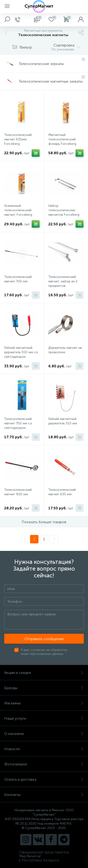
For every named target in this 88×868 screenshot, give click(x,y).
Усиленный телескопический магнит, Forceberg (18, 210)
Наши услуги (44, 718)
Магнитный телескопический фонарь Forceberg (62, 139)
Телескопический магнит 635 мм (62, 492)
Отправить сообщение (44, 639)
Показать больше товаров (44, 522)
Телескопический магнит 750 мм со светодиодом (18, 423)
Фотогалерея (44, 764)
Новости (44, 749)
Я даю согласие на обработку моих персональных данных (44, 652)
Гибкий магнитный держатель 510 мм (63, 421)
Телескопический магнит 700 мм (18, 279)
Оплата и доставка (44, 779)
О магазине (44, 734)
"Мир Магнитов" (30, 856)
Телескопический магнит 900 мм (18, 492)
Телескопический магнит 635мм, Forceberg (18, 139)
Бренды (44, 688)
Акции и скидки (44, 673)
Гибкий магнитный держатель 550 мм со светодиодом (21, 352)
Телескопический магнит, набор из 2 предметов (63, 281)
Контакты (44, 795)
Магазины (44, 703)
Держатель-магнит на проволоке (65, 350)
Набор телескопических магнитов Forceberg (64, 210)
